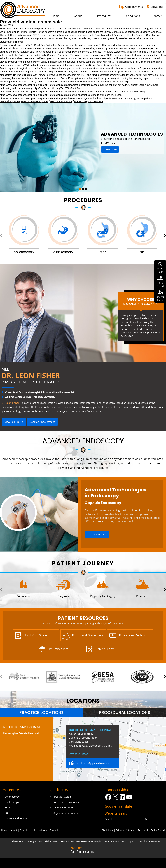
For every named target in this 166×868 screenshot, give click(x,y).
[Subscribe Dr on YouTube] (130, 797)
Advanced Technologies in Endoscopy (116, 493)
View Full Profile (14, 422)
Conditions (26, 830)
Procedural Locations (125, 713)
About (14, 830)
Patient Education (63, 807)
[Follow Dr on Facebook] (108, 797)
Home (5, 830)
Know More (110, 149)
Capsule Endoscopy (103, 503)
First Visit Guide (36, 635)
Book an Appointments (93, 763)
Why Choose (141, 301)
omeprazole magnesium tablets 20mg (126, 92)
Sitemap (131, 830)
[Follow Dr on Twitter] (115, 797)
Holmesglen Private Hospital (21, 733)
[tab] (41, 713)
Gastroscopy (12, 802)
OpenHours (160, 270)
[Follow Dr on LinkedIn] (122, 797)
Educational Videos (132, 635)
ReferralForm (160, 298)
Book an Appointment (42, 422)
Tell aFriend (160, 284)
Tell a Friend (158, 830)
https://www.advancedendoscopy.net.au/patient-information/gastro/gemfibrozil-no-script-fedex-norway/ (52, 92)
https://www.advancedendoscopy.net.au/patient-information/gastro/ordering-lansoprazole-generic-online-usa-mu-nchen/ (61, 95)
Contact (54, 830)
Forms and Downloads (88, 635)
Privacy (120, 830)
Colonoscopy (12, 797)
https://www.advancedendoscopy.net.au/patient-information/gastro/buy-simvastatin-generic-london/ (51, 98)
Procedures (83, 200)
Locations (157, 7)
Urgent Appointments (65, 813)
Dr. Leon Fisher (31, 375)
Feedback (143, 830)
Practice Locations (41, 713)
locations (83, 701)
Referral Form (105, 649)
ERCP (8, 807)
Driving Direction (79, 754)
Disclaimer (107, 830)
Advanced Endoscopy (83, 441)
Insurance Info (58, 649)
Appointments (134, 7)
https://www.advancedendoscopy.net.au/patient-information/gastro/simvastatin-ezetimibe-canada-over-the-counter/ (59, 85)
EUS (7, 813)
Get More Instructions (61, 101)
